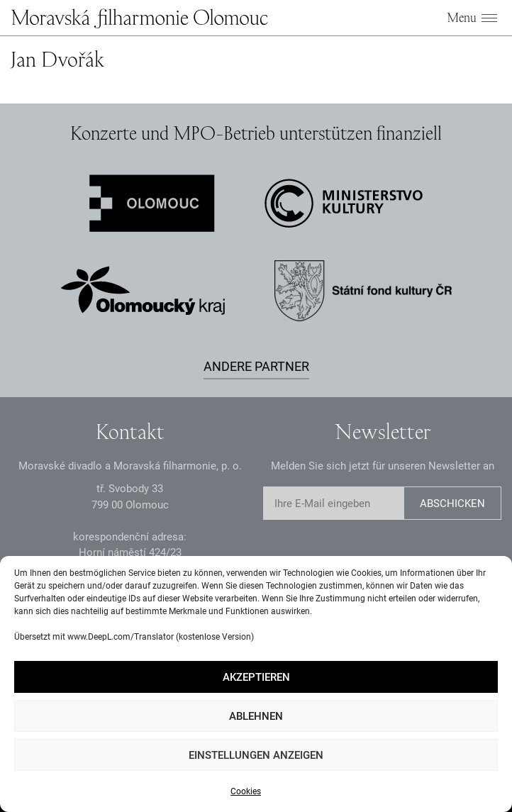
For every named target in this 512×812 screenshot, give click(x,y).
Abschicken (452, 504)
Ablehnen (256, 716)
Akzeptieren (256, 677)
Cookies (246, 791)
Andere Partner (256, 366)
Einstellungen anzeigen (256, 755)
